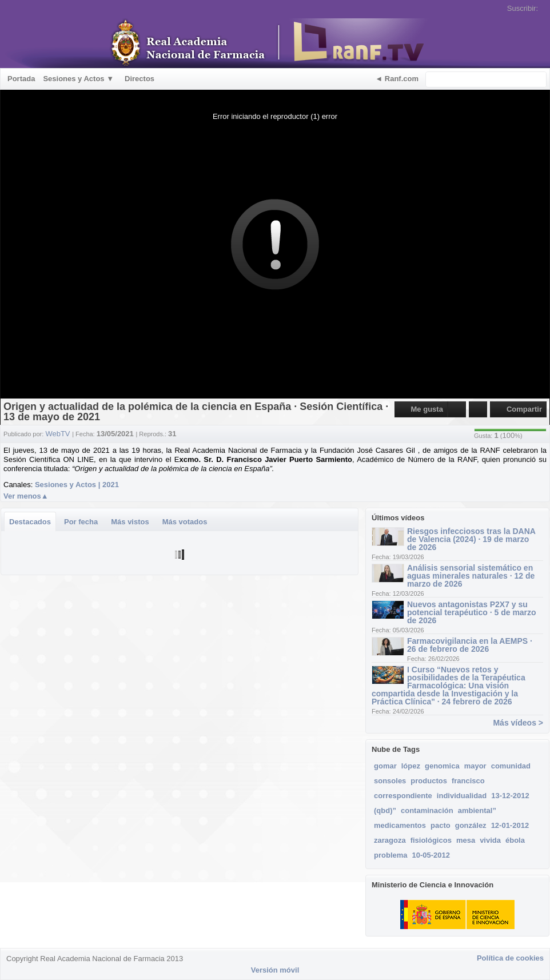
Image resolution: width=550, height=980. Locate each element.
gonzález (471, 825)
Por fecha (81, 522)
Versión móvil (275, 970)
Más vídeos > (518, 723)
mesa (466, 840)
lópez (411, 766)
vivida (490, 840)
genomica (442, 766)
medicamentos (400, 825)
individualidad (462, 796)
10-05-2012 (431, 855)
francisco (468, 781)
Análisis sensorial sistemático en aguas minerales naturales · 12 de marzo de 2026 (471, 576)
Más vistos (130, 522)
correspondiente (403, 796)
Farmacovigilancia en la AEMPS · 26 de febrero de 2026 (470, 645)
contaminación (427, 810)
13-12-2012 (510, 796)
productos (429, 781)
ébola (515, 840)
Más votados (185, 522)
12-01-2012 (510, 825)
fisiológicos (431, 840)
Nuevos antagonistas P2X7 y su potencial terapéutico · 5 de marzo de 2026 (472, 612)
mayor (475, 766)
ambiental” (477, 810)
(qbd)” (385, 810)
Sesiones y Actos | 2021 (77, 485)
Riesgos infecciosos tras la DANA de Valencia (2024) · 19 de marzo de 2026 (471, 539)
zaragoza (390, 840)
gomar (385, 766)
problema (391, 855)
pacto (441, 825)
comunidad (511, 766)
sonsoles (390, 781)
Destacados (30, 522)
